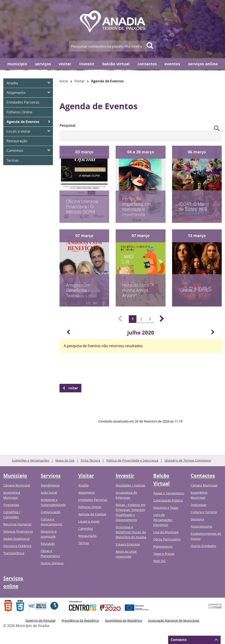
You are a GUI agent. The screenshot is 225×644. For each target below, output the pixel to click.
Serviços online (203, 64)
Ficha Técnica (90, 460)
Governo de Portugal (41, 621)
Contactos (147, 64)
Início (64, 81)
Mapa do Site (65, 460)
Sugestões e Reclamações (31, 460)
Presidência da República (80, 621)
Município (17, 64)
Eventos (172, 64)
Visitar (65, 64)
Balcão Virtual (116, 64)
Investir (87, 64)
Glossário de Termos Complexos (188, 460)
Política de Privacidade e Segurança (132, 460)
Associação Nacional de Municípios (174, 621)
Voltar (73, 388)
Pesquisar (68, 125)
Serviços (43, 64)
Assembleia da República (123, 621)
